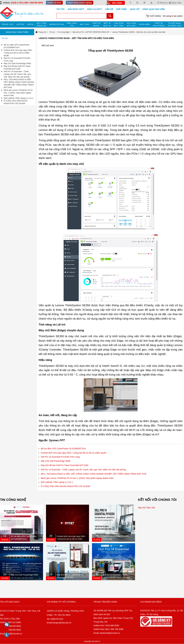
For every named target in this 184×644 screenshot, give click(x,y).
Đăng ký (162, 3)
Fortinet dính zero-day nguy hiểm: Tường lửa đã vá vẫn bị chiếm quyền (74, 453)
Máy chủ (84, 24)
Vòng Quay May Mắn (154, 9)
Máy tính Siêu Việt (146, 508)
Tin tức (61, 9)
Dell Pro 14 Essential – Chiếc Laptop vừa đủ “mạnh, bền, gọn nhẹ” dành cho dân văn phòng (83, 470)
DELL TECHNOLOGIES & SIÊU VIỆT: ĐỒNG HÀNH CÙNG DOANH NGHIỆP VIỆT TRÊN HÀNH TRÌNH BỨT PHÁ (94, 474)
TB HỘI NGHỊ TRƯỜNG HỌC (175, 25)
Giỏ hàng (155, 16)
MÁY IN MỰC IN (107, 25)
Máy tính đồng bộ (42, 25)
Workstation (57, 24)
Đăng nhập (175, 3)
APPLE (31, 24)
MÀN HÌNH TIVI (72, 25)
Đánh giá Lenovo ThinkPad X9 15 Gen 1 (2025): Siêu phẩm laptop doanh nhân (77, 478)
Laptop (20, 24)
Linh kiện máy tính (119, 25)
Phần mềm (144, 24)
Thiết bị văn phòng (159, 25)
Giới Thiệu (121, 9)
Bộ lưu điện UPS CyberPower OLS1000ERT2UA (63, 449)
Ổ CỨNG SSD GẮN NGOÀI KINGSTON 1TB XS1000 (66, 486)
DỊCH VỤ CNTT (95, 9)
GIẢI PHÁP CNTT (76, 9)
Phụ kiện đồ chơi (131, 25)
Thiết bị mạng (96, 25)
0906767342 (57, 619)
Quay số (135, 9)
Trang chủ (7, 24)
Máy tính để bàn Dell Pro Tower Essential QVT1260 (65, 465)
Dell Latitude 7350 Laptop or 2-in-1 (57, 482)
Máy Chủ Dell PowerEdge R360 (56, 461)
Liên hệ (109, 9)
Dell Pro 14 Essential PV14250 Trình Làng (60, 457)
